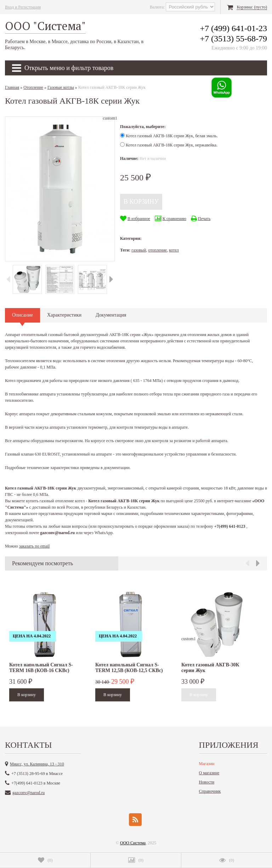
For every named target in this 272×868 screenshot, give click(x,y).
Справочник (210, 791)
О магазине (209, 773)
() (45, 860)
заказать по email (35, 546)
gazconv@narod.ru (29, 793)
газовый (139, 250)
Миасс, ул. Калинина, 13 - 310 (37, 764)
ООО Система (133, 843)
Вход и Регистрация (23, 7)
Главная (12, 87)
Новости (207, 782)
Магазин (207, 764)
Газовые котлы (61, 87)
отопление (157, 250)
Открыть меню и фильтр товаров (63, 68)
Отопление (33, 87)
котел (174, 250)
